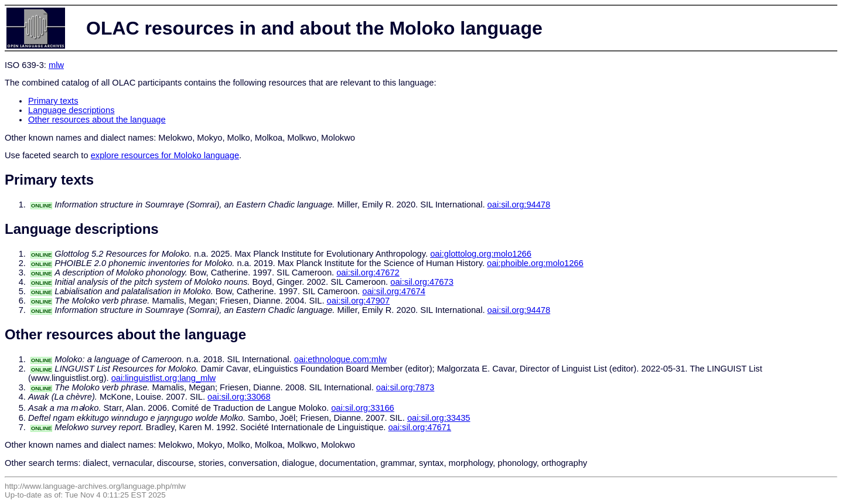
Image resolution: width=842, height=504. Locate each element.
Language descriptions (71, 110)
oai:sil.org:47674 (394, 291)
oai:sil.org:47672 (368, 273)
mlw (56, 65)
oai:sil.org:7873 (405, 387)
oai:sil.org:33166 (363, 408)
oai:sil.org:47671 (420, 427)
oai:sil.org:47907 (359, 301)
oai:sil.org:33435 (439, 418)
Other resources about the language (97, 120)
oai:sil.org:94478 (519, 205)
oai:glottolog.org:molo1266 (481, 254)
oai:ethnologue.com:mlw (340, 359)
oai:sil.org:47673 (422, 282)
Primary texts (53, 101)
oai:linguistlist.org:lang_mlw (163, 378)
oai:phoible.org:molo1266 (535, 263)
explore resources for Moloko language (165, 155)
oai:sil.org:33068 (239, 397)
